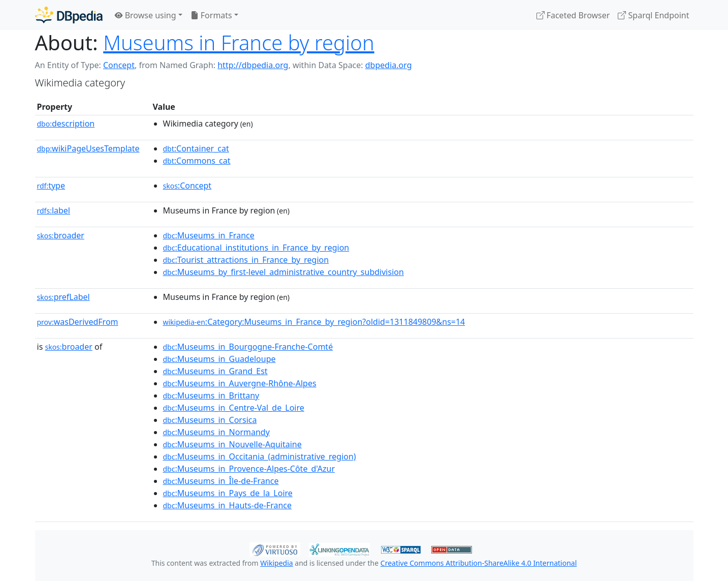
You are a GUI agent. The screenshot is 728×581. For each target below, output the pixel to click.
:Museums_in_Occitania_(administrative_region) (260, 456)
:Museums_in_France (209, 235)
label (54, 210)
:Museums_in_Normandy (216, 432)
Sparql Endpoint (653, 15)
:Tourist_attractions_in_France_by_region (246, 260)
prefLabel (64, 297)
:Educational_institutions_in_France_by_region (256, 248)
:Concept (187, 186)
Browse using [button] (146, 15)
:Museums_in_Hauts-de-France (228, 505)
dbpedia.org (389, 65)
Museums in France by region (239, 42)
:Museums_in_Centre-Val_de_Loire (234, 408)
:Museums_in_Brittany (211, 395)
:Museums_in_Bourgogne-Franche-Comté (248, 347)
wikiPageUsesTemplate (88, 148)
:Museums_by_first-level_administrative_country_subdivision (283, 272)
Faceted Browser (573, 15)
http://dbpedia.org (253, 65)
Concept (119, 65)
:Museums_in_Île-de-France (221, 481)
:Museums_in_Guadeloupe (219, 359)
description (66, 124)
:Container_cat (196, 148)
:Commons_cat (197, 161)
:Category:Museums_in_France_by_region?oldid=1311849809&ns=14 (314, 322)
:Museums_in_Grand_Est (215, 371)
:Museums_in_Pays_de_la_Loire (228, 493)
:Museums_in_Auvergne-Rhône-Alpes (240, 383)
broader (61, 235)
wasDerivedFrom (78, 322)
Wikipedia (276, 563)
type (51, 186)
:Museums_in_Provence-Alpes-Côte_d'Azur (249, 469)
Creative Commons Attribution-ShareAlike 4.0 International (479, 563)
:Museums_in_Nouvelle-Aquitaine (232, 444)
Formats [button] (211, 15)
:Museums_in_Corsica (210, 420)
